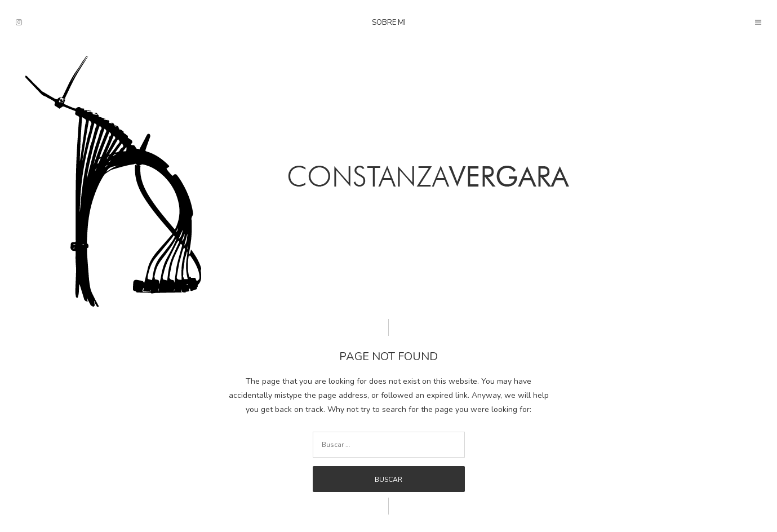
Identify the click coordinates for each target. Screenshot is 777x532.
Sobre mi (389, 23)
